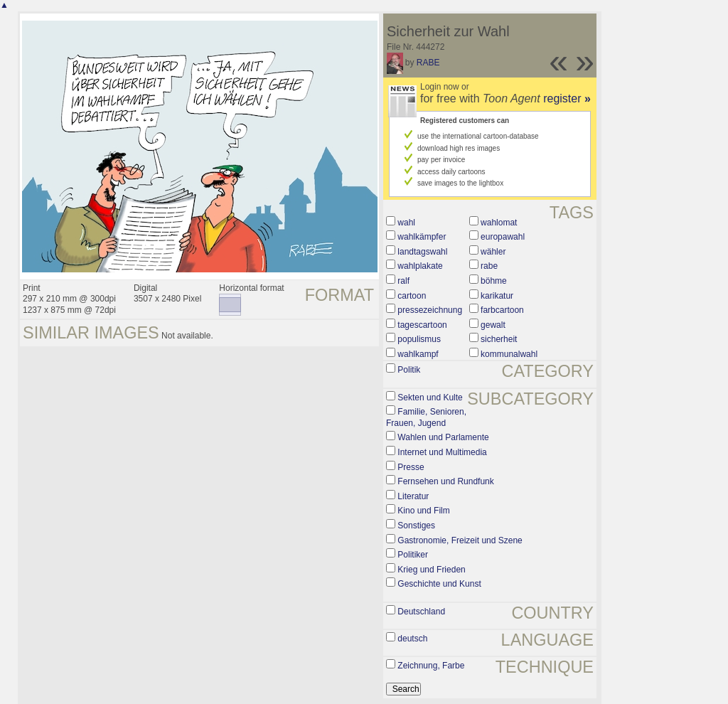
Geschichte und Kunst (439, 584)
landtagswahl (422, 252)
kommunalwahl (509, 354)
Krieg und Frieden (431, 570)
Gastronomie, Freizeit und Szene (460, 540)
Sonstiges (416, 526)
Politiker (413, 555)
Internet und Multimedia (442, 452)
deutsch (412, 639)
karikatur (497, 296)
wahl (406, 223)
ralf (403, 281)
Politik (409, 370)
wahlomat (499, 223)
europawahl (503, 237)
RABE (428, 63)
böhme (494, 281)
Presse (411, 467)
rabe (489, 266)
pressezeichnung (430, 310)
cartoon (412, 296)
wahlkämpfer (422, 237)
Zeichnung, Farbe (431, 666)
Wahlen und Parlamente (443, 437)
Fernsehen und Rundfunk (445, 481)
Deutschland (421, 612)
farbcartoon (502, 310)
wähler (493, 252)
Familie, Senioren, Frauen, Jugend (426, 417)
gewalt (493, 325)
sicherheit (499, 339)
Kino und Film (423, 511)
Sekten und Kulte (430, 398)
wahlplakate (420, 266)
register (567, 98)
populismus (419, 339)
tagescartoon (422, 325)
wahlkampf (418, 354)
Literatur (413, 496)
